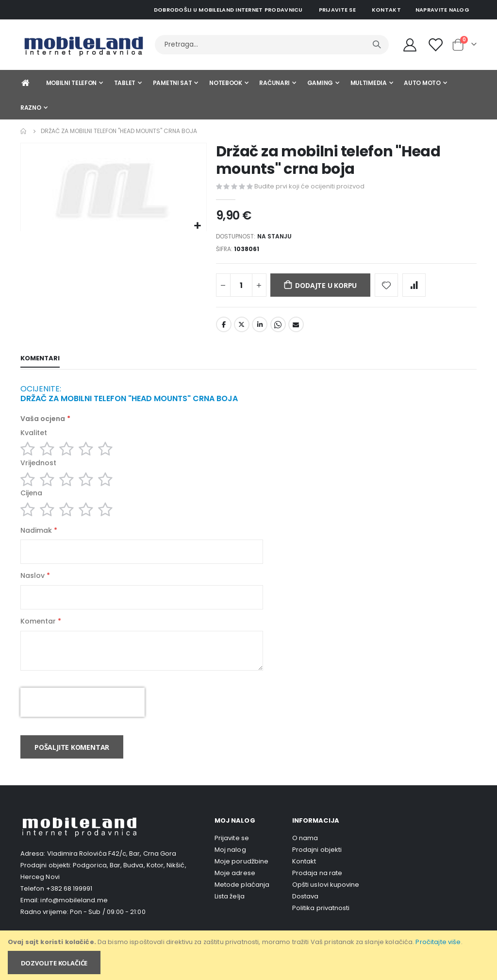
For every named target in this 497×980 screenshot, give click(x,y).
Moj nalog (230, 865)
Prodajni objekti (317, 865)
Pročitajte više (438, 942)
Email (296, 328)
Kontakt (386, 10)
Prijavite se (337, 10)
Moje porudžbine (241, 876)
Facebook (224, 328)
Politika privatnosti (321, 923)
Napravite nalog (442, 10)
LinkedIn (260, 328)
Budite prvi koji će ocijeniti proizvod (309, 186)
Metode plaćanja (242, 900)
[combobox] (272, 45)
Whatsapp (278, 328)
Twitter (242, 328)
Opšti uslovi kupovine (326, 900)
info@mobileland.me (74, 915)
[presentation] (83, 717)
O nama (305, 853)
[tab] (40, 362)
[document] (249, 955)
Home (24, 131)
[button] (198, 226)
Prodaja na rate (317, 888)
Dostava (305, 911)
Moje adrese (235, 888)
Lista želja (230, 911)
